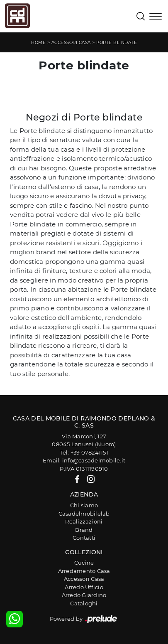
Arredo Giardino (84, 595)
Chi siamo (84, 505)
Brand (84, 530)
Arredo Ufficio (84, 587)
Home (38, 43)
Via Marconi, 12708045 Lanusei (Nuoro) (84, 440)
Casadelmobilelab (84, 514)
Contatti (84, 538)
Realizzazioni (84, 521)
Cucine (84, 563)
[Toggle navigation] (156, 17)
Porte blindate (117, 43)
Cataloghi (84, 603)
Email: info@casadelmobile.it (84, 460)
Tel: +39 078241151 (84, 452)
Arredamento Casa (84, 571)
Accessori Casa (71, 43)
